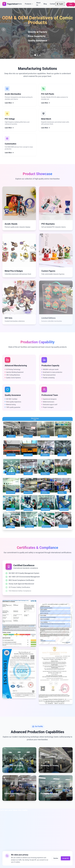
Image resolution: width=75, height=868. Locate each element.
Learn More (9, 103)
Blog (45, 4)
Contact (53, 4)
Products (29, 4)
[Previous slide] (4, 29)
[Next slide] (71, 29)
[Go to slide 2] (37, 55)
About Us (38, 4)
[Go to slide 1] (35, 55)
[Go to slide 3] (40, 55)
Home (20, 4)
